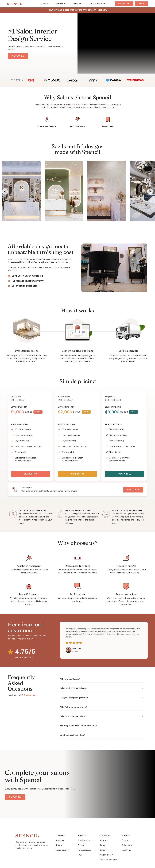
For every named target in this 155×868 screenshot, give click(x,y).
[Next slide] (150, 191)
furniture (77, 4)
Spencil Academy (97, 4)
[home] (24, 4)
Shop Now (102, 10)
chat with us (124, 4)
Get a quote (132, 490)
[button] (45, 4)
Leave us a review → (24, 659)
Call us (141, 4)
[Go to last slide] (5, 191)
